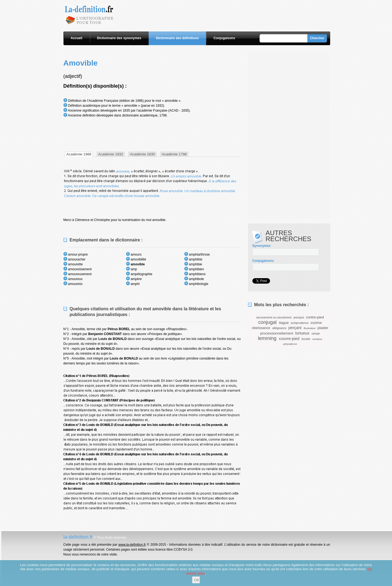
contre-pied (315, 317)
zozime (316, 323)
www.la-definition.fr (132, 545)
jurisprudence (300, 323)
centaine (317, 339)
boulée (306, 339)
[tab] (79, 154)
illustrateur (310, 328)
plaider (323, 328)
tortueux (302, 333)
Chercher (317, 38)
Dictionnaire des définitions (177, 38)
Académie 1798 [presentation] (174, 154)
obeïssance (261, 328)
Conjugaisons (224, 38)
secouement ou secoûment (274, 317)
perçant (295, 328)
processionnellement (277, 333)
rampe (316, 333)
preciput (299, 317)
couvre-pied (289, 339)
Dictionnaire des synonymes (119, 38)
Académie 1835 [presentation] (142, 154)
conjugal (267, 322)
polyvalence (290, 344)
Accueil (77, 38)
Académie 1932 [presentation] (111, 154)
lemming (267, 338)
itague (284, 323)
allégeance (279, 328)
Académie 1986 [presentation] (79, 154)
